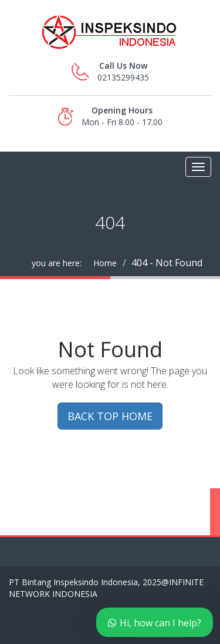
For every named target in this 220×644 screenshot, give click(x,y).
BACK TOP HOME (110, 416)
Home (105, 263)
